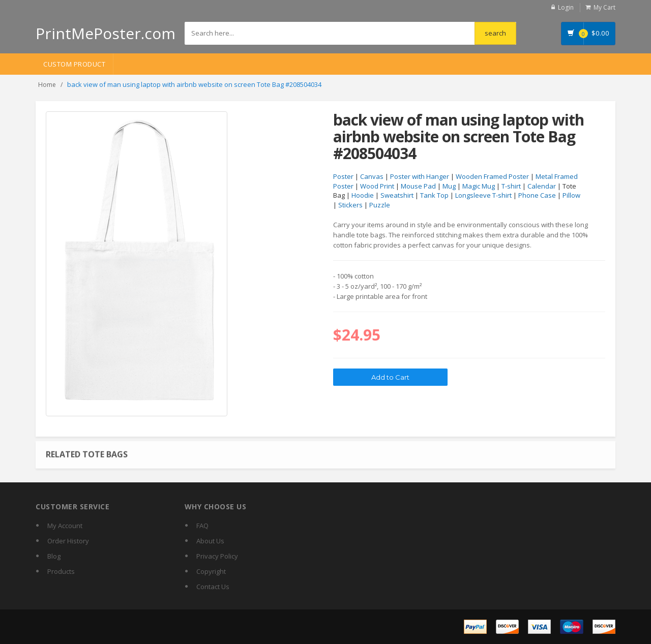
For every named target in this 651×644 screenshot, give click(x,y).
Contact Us (213, 587)
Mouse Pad (418, 186)
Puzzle (380, 205)
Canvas (372, 176)
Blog (54, 556)
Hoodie (363, 195)
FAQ (202, 526)
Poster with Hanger (420, 176)
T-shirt (511, 186)
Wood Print (377, 186)
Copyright (211, 571)
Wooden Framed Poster (492, 176)
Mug (449, 186)
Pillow (571, 195)
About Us (210, 541)
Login (566, 7)
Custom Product (74, 64)
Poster (343, 176)
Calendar (542, 186)
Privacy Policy (217, 556)
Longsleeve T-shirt (483, 195)
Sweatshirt (397, 195)
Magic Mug (479, 186)
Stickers (350, 205)
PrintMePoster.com (106, 33)
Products (61, 571)
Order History (68, 541)
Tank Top (434, 195)
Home (47, 85)
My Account (65, 526)
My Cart (604, 7)
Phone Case (537, 195)
